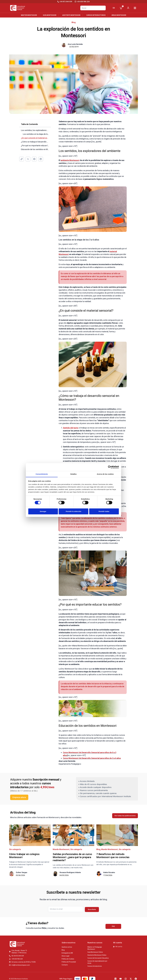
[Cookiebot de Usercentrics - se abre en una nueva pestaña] (110, 467)
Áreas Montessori (119, 15)
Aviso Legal (65, 956)
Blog (74, 22)
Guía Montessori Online (95, 952)
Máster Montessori (29, 15)
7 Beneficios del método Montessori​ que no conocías (113, 856)
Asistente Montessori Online (97, 955)
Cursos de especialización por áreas (97, 962)
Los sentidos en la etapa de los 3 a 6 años (36, 134)
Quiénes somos (67, 947)
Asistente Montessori (71, 15)
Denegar (43, 511)
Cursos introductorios (96, 15)
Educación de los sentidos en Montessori (35, 149)
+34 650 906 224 (83, 2)
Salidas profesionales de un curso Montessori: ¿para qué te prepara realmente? (72, 857)
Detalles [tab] (73, 474)
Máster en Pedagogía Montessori (95, 948)
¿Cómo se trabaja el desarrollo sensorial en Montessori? (35, 142)
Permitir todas (104, 511)
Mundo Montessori (61, 849)
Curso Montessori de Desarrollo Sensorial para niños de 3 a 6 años (92, 758)
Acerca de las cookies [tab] (105, 474)
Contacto (65, 965)
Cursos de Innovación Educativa (98, 958)
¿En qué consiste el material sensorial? (35, 138)
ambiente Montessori (70, 160)
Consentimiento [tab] (42, 474)
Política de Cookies (68, 959)
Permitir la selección (73, 511)
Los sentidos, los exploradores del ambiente (35, 130)
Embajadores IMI (67, 953)
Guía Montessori (50, 15)
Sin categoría (15, 849)
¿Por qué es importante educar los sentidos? (35, 146)
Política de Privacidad (69, 962)
